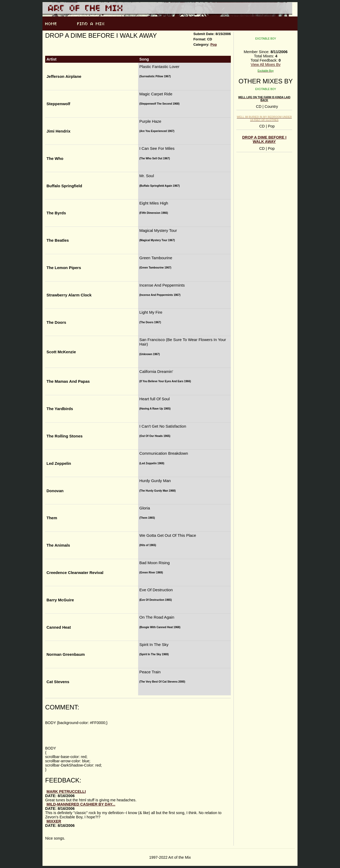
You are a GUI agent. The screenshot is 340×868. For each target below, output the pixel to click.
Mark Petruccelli (66, 792)
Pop (214, 44)
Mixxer (54, 821)
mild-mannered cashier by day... (81, 804)
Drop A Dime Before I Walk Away (264, 139)
